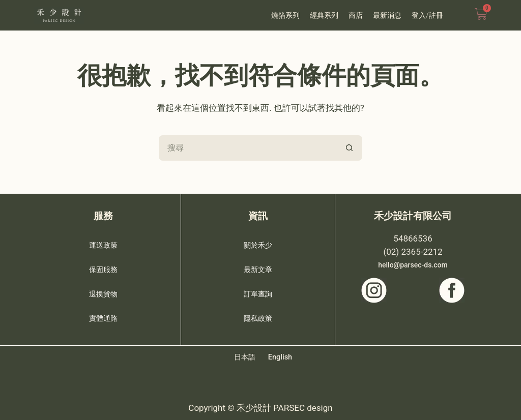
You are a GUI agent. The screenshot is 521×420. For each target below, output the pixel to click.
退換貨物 (103, 291)
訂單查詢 (258, 291)
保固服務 (103, 266)
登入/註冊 (427, 15)
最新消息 (387, 15)
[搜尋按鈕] (350, 148)
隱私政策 (258, 315)
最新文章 (258, 266)
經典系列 (324, 15)
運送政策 (103, 242)
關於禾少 (258, 242)
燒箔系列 (285, 15)
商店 (356, 15)
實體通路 (103, 315)
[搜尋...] (248, 148)
